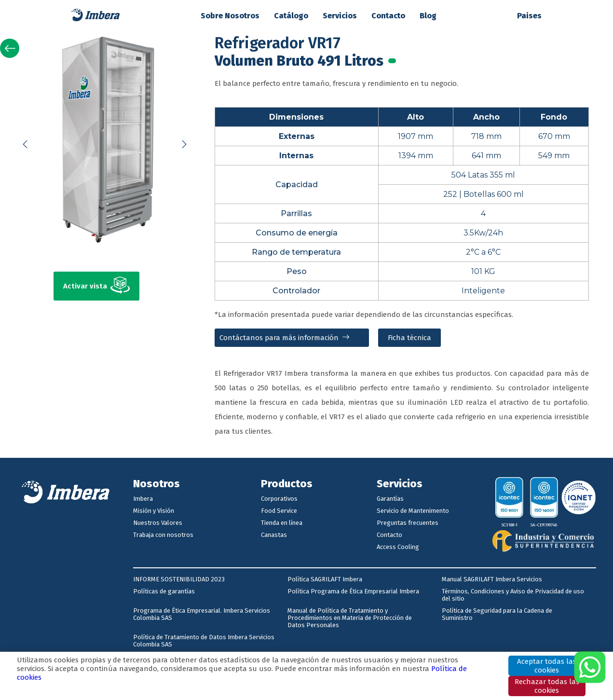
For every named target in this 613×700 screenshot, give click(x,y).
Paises (529, 16)
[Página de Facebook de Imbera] (287, 523)
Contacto (388, 16)
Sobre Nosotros (230, 16)
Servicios (340, 16)
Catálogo (291, 16)
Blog (428, 16)
